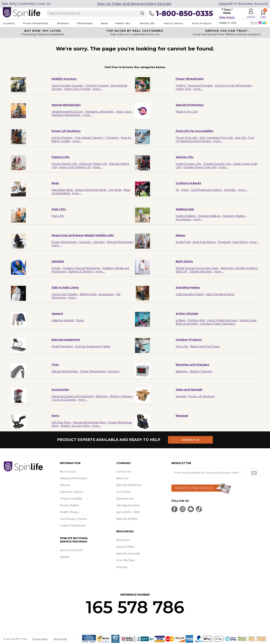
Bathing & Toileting (81, 272)
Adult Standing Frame (220, 294)
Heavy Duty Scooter (77, 89)
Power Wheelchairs (37, 23)
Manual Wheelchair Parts (89, 422)
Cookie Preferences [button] (73, 526)
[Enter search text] (96, 14)
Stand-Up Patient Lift (93, 164)
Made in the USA (187, 112)
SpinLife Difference (129, 485)
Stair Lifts (58, 216)
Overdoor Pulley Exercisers (218, 324)
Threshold (224, 242)
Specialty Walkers (234, 216)
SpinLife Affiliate (127, 519)
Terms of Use (60, 639)
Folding (181, 86)
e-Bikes (181, 320)
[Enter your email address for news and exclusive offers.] (215, 473)
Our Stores (123, 492)
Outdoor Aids (196, 320)
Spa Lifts (241, 138)
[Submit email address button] (254, 473)
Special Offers (125, 547)
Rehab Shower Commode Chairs (197, 268)
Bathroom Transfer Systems (239, 268)
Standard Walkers (209, 216)
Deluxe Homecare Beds (91, 190)
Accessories (183, 219)
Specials (181, 396)
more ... (98, 89)
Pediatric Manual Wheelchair (82, 268)
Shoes (80, 320)
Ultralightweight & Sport (67, 112)
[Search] (142, 13)
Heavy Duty (184, 89)
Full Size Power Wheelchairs (233, 86)
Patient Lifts (133, 23)
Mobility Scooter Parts (75, 426)
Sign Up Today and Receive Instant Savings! (134, 4)
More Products (217, 23)
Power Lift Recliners (201, 396)
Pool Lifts (182, 346)
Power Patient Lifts (64, 164)
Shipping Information (74, 478)
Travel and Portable (200, 86)
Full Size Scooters (97, 86)
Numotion (123, 540)
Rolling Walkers (186, 216)
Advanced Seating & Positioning (73, 396)
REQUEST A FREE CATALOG (194, 488)
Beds (112, 23)
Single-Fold (183, 242)
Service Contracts (71, 550)
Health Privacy (69, 512)
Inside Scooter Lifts (188, 164)
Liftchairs (99, 242)
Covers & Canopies (64, 400)
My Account (68, 472)
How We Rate (126, 560)
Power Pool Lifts (187, 138)
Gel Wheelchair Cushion (206, 190)
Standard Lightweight (99, 112)
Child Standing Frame (190, 294)
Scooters (9, 23)
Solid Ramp (240, 242)
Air (177, 190)
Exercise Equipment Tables (93, 346)
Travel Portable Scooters (67, 86)
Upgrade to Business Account (243, 4)
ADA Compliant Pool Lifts (216, 138)
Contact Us (124, 472)
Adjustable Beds (62, 190)
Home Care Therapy (65, 294)
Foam (185, 190)
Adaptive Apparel (63, 320)
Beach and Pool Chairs (205, 346)
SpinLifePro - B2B (128, 512)
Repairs (65, 557)
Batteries (182, 371)
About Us (122, 478)
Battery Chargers (201, 371)
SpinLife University (128, 554)
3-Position (112, 138)
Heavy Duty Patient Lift (75, 167)
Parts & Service (187, 23)
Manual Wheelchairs (120, 242)
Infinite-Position (62, 138)
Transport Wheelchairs (66, 115)
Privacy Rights (69, 505)
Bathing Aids (88, 294)
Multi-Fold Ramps (204, 242)
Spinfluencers (125, 499)
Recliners (67, 23)
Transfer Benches (201, 272)
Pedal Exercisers (62, 346)
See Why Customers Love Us (26, 4)
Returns (65, 485)
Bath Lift (181, 272)
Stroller (56, 268)
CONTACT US (191, 440)
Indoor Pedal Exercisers (222, 320)
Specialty (230, 190)
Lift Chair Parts (61, 422)
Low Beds (115, 190)
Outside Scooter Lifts (217, 164)
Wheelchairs (91, 23)
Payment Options (72, 492)
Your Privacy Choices (73, 519)
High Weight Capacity (89, 138)
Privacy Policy (40, 639)
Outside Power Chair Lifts (200, 167)
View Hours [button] (227, 17)
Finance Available (71, 499)
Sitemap (122, 567)
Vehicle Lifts (159, 23)
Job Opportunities (128, 505)
